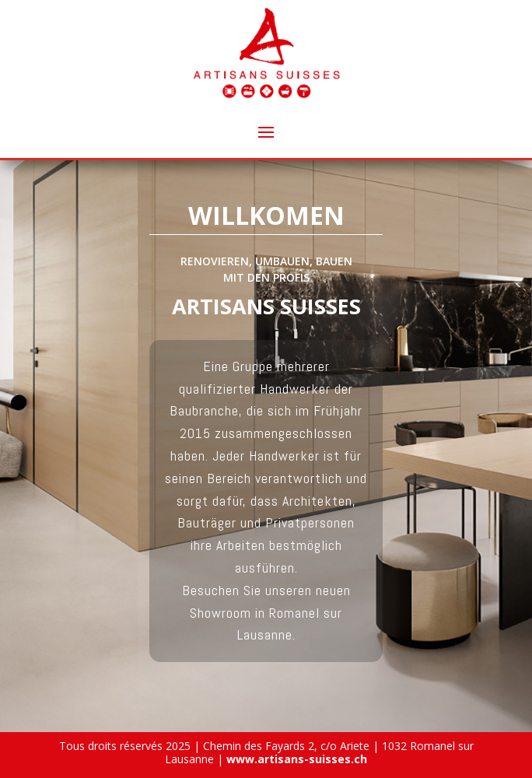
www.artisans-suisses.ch (297, 759)
